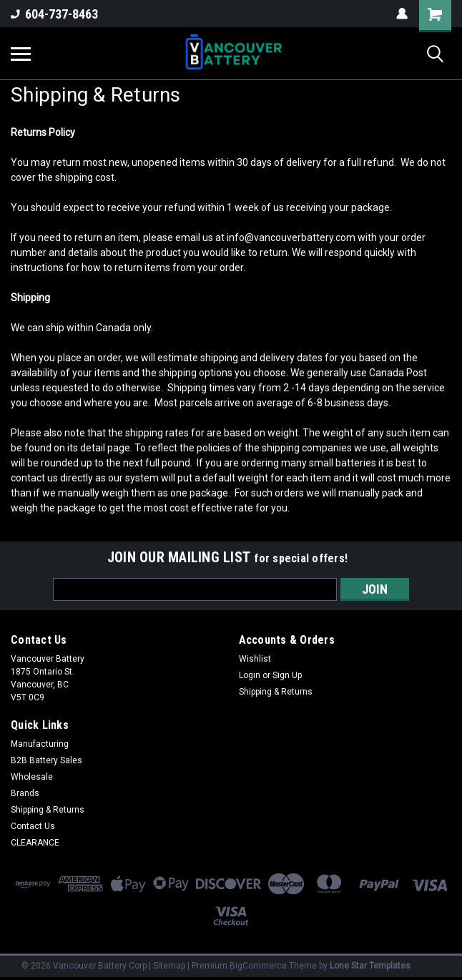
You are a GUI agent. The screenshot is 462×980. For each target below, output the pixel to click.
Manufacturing (40, 744)
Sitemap (169, 966)
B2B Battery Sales (46, 760)
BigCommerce (258, 966)
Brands (25, 793)
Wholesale (32, 777)
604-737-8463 (54, 14)
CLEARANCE (35, 843)
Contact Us (33, 826)
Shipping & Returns (276, 692)
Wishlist (255, 659)
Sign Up (287, 675)
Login (250, 675)
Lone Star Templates (370, 966)
